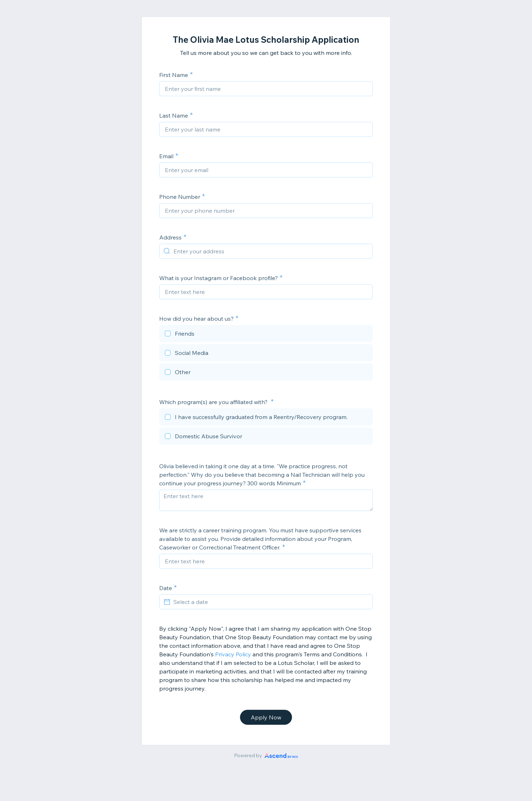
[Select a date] (270, 602)
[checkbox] (266, 335)
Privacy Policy (233, 654)
